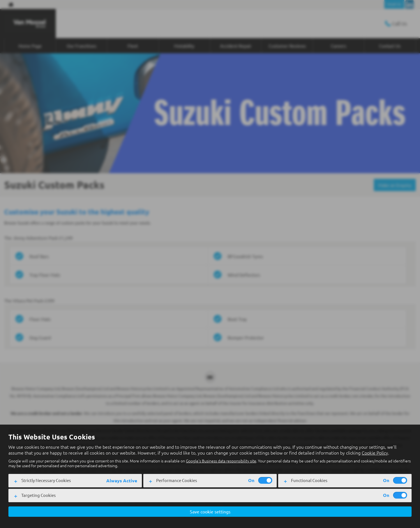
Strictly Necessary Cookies (46, 480)
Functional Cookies (309, 480)
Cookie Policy (375, 453)
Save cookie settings (210, 511)
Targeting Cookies (39, 495)
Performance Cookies (177, 480)
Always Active (122, 480)
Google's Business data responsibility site (221, 461)
